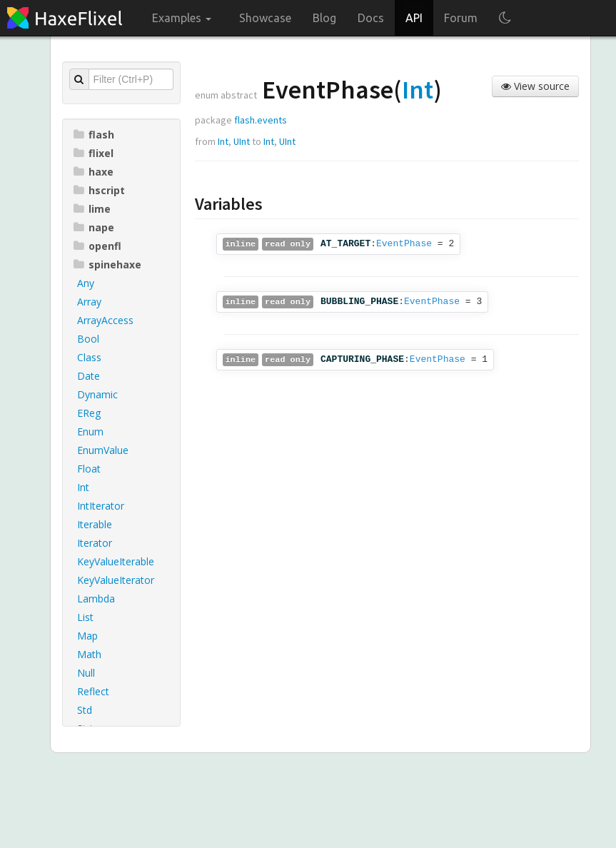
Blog (324, 18)
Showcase (265, 18)
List (85, 617)
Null (86, 673)
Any (86, 283)
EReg (89, 413)
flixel (94, 153)
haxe (94, 172)
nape (94, 227)
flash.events (261, 120)
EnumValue (103, 450)
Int (83, 487)
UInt (242, 141)
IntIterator (101, 506)
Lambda (96, 599)
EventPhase (404, 244)
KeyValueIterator (116, 580)
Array (89, 302)
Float (89, 469)
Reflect (93, 691)
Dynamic (97, 394)
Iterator (95, 543)
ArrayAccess (105, 320)
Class (89, 357)
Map (87, 636)
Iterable (95, 524)
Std (85, 710)
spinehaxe (107, 264)
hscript (99, 190)
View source (535, 86)
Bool (88, 339)
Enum (90, 431)
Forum (461, 18)
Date (89, 376)
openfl (97, 246)
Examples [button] (182, 18)
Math (89, 654)
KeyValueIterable (116, 561)
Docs (371, 18)
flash (94, 135)
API (414, 18)
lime (92, 209)
